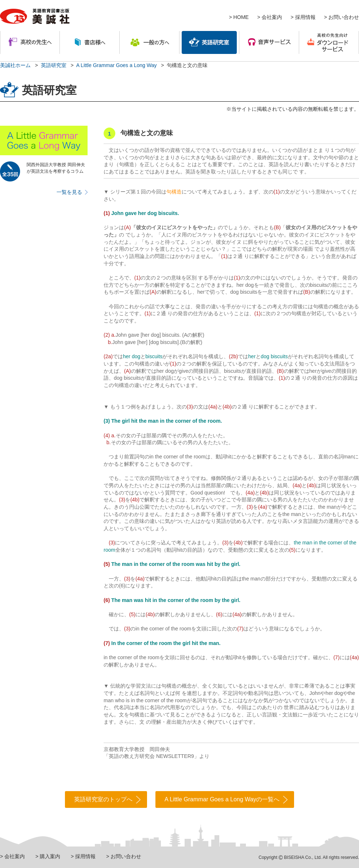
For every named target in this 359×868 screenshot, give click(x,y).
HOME (241, 17)
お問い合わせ (344, 17)
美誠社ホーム (15, 65)
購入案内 (50, 856)
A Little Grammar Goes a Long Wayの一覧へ (222, 799)
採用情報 (305, 17)
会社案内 (272, 17)
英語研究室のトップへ (103, 799)
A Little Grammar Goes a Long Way (117, 65)
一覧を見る (69, 192)
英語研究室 (54, 65)
